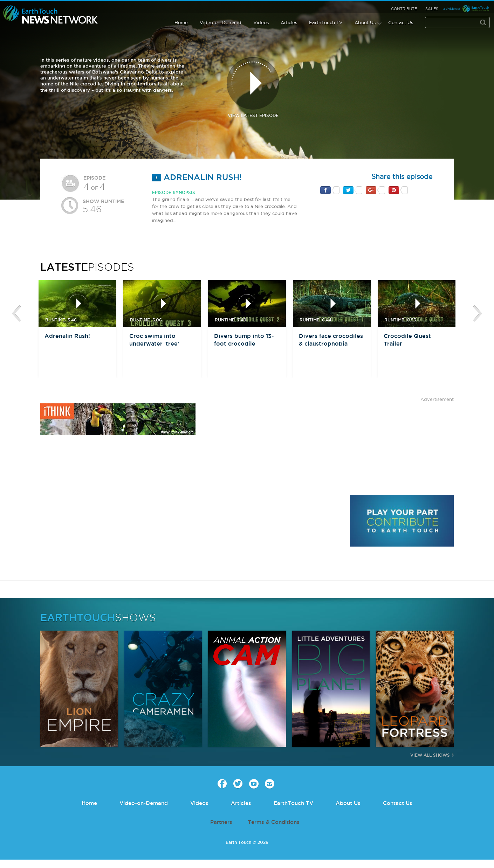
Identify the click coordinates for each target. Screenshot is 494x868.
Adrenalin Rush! (197, 177)
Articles (289, 22)
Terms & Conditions (274, 822)
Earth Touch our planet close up (51, 15)
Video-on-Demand (221, 22)
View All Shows (430, 755)
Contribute (404, 9)
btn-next (478, 314)
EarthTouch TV (326, 22)
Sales (432, 9)
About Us (365, 22)
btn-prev (16, 314)
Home (181, 22)
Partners (221, 822)
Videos (261, 22)
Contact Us (401, 22)
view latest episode (253, 87)
